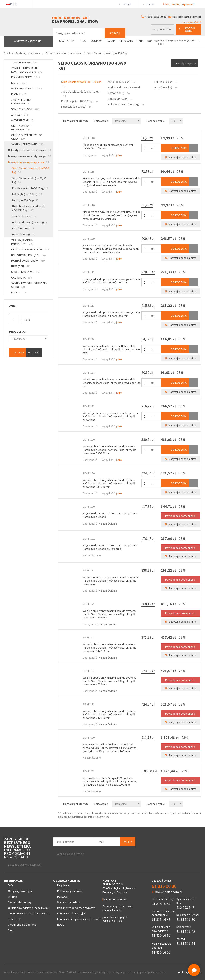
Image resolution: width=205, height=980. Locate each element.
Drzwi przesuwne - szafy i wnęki (30, 156)
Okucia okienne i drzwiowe (22, 128)
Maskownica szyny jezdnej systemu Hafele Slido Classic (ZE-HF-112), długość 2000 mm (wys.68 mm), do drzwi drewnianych (112, 182)
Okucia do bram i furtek (30, 249)
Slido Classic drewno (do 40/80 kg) (31, 170)
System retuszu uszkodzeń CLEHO (29, 285)
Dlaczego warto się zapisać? (25, 865)
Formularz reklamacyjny (71, 913)
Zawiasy (20, 115)
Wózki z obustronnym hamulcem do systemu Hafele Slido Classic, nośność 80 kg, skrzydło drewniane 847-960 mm (110, 714)
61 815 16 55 (161, 952)
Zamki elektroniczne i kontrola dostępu (27, 70)
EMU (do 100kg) (23, 228)
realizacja (184, 972)
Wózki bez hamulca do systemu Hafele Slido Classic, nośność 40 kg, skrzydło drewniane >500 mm (112, 349)
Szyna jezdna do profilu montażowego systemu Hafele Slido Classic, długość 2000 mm (111, 281)
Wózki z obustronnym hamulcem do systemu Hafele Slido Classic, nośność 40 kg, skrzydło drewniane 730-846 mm (110, 450)
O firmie (13, 897)
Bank (140, 41)
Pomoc (149, 4)
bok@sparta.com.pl (167, 892)
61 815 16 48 (161, 920)
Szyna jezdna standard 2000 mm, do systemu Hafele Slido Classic (110, 515)
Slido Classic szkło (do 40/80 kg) (29, 180)
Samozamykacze (25, 109)
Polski (14, 4)
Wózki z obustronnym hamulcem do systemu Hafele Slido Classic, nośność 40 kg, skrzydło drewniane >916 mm (110, 614)
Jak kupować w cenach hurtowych (28, 913)
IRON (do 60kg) (23, 234)
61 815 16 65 (161, 935)
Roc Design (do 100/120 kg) (30, 188)
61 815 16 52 (161, 904)
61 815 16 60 (186, 920)
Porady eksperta (186, 63)
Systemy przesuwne (27, 144)
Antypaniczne (23, 120)
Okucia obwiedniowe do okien (27, 137)
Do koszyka (175, 148)
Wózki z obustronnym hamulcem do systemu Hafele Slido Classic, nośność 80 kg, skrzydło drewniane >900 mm (110, 681)
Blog (83, 41)
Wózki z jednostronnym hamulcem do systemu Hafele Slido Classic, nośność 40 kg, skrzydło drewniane (111, 416)
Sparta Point (68, 41)
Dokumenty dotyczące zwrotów (76, 908)
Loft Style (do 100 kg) (27, 194)
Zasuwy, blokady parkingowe (22, 242)
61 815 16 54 (186, 944)
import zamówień (191, 22)
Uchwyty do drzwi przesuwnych (30, 150)
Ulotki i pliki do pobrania (22, 925)
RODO (61, 925)
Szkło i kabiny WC (26, 272)
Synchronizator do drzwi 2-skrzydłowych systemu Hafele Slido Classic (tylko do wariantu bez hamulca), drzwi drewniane (111, 249)
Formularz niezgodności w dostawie (79, 919)
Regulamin (126, 41)
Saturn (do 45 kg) (24, 216)
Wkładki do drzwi (27, 88)
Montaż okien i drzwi (28, 261)
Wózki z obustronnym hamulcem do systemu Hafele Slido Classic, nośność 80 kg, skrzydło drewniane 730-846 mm (110, 483)
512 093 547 (185, 907)
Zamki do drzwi (25, 62)
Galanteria (22, 278)
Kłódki (19, 94)
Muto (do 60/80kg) (25, 200)
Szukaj (115, 33)
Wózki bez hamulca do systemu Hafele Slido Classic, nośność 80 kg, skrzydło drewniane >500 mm (112, 383)
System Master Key (20, 902)
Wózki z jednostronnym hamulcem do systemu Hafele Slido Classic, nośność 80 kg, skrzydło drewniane (111, 581)
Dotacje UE (14, 919)
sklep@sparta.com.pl (186, 17)
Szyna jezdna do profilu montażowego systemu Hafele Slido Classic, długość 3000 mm (111, 314)
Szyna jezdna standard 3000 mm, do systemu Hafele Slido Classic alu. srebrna (110, 547)
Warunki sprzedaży (69, 902)
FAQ (10, 885)
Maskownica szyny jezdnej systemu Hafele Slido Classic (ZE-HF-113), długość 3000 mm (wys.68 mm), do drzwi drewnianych (112, 215)
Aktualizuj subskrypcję (71, 854)
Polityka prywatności (70, 891)
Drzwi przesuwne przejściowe (29, 162)
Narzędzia (21, 266)
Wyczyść (34, 352)
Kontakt (127, 4)
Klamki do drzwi (26, 77)
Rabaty (111, 41)
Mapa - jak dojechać (115, 899)
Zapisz (128, 842)
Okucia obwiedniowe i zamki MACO (29, 908)
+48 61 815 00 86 (156, 17)
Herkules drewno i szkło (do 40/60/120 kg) (29, 208)
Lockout (19, 292)
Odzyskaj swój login (20, 891)
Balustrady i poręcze (28, 255)
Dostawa (97, 41)
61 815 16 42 (186, 932)
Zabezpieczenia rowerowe (21, 102)
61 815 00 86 (164, 886)
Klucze (19, 83)
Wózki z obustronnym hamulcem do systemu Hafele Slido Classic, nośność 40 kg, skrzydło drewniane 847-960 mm (110, 648)
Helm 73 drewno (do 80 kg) (30, 222)
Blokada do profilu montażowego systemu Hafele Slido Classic (108, 147)
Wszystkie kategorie (28, 41)
